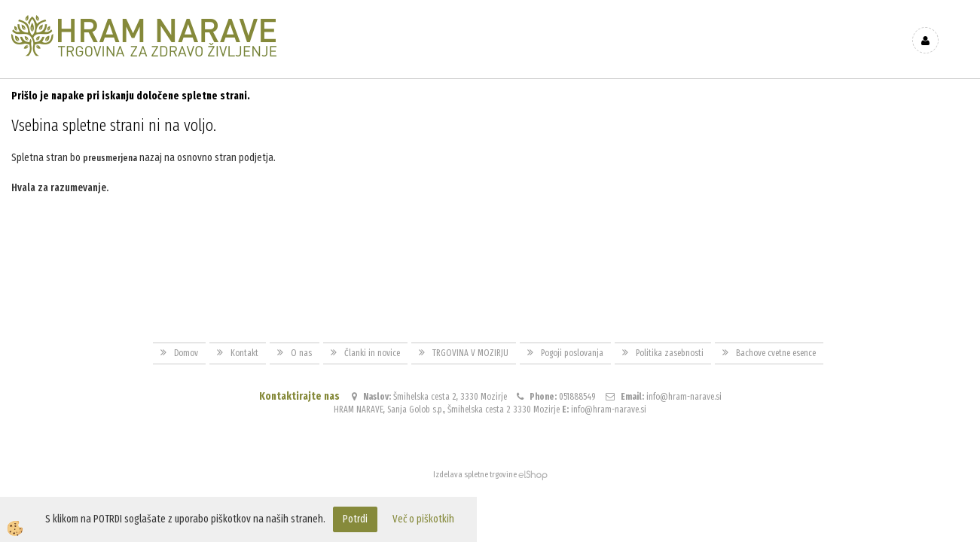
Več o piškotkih (423, 519)
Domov (186, 353)
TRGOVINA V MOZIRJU (470, 353)
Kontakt (244, 353)
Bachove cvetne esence (776, 353)
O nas (301, 353)
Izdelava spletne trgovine (475, 475)
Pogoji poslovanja (572, 353)
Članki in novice (372, 353)
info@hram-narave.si (684, 397)
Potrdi (355, 519)
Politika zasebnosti (670, 353)
